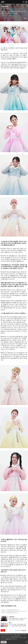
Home (3, 9)
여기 (7, 639)
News (7, 9)
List (3, 630)
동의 (4, 642)
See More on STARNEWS (21, 630)
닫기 (27, 642)
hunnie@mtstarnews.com (13, 610)
